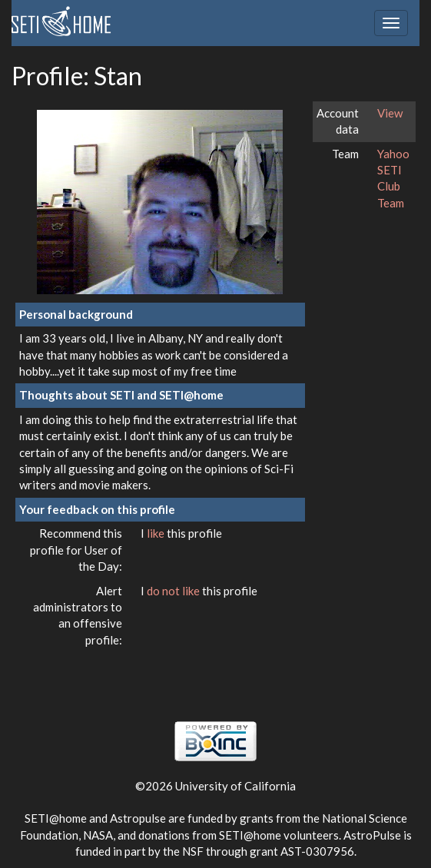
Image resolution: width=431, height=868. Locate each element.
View (390, 113)
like (157, 533)
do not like (174, 591)
